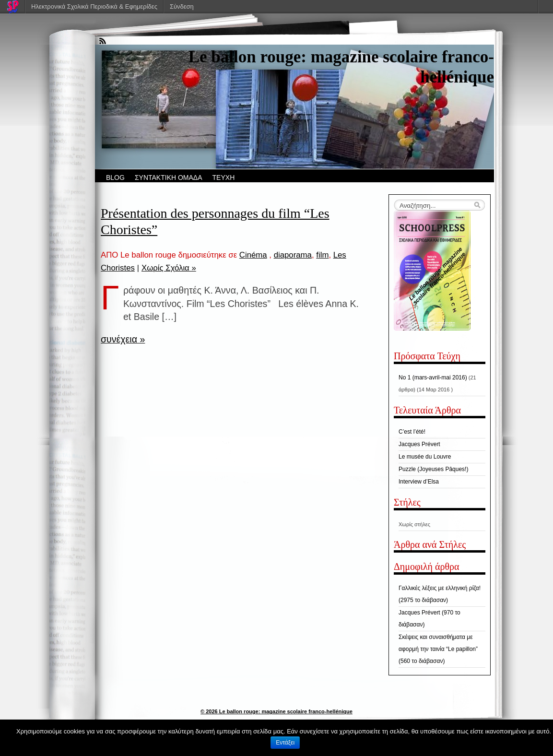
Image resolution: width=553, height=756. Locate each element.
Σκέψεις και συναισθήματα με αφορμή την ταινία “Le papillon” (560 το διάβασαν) (438, 649)
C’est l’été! (412, 432)
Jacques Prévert (419, 444)
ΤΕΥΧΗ (224, 177)
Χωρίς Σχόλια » (169, 268)
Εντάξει (285, 743)
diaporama (293, 255)
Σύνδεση (182, 6)
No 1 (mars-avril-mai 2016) (433, 378)
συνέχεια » (123, 339)
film (322, 255)
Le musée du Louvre (425, 457)
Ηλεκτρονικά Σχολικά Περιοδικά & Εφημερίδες (94, 6)
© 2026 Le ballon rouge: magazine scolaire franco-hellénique (276, 711)
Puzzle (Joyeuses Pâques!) (433, 469)
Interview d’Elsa (419, 482)
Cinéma (253, 255)
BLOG (115, 177)
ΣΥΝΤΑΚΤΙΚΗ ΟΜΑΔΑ (169, 177)
